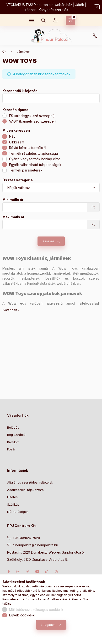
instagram (18, 572)
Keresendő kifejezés (20, 91)
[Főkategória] (4, 52)
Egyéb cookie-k (22, 615)
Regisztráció (16, 435)
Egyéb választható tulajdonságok (35, 165)
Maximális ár (13, 217)
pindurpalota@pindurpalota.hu (35, 545)
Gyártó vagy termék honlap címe (35, 159)
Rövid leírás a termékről (28, 148)
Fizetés (12, 497)
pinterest (28, 572)
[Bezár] (97, 7)
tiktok (47, 572)
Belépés (13, 427)
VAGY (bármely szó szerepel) (32, 121)
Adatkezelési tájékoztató (25, 490)
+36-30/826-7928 (95, 36)
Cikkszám (17, 142)
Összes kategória (18, 180)
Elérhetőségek (18, 512)
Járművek (24, 52)
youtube (37, 572)
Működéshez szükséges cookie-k (36, 610)
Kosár (11, 449)
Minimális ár (13, 200)
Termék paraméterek (26, 170)
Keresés (48, 241)
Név (12, 136)
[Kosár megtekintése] (70, 20)
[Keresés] (43, 20)
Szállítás (13, 504)
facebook (9, 572)
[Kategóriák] (32, 20)
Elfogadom (49, 625)
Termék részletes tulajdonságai (34, 153)
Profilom (13, 442)
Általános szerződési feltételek (30, 482)
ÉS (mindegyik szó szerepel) (32, 116)
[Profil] (55, 20)
